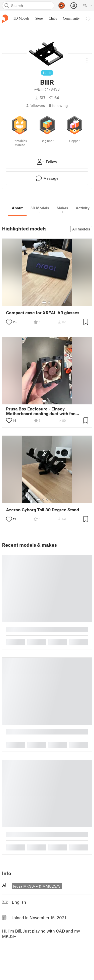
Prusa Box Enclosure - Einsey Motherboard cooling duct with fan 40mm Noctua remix (41, 411)
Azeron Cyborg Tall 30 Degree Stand (42, 510)
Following (58, 105)
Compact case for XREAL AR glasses (43, 313)
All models (81, 229)
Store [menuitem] (39, 18)
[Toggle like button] (9, 322)
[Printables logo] (5, 19)
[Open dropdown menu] (87, 58)
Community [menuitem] (71, 18)
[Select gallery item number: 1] (44, 302)
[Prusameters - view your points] (62, 6)
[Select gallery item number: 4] (51, 500)
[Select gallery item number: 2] (49, 302)
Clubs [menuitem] (53, 18)
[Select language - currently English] (87, 6)
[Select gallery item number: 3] (47, 500)
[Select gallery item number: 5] (55, 500)
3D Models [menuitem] (21, 18)
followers (36, 105)
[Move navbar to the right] (89, 19)
